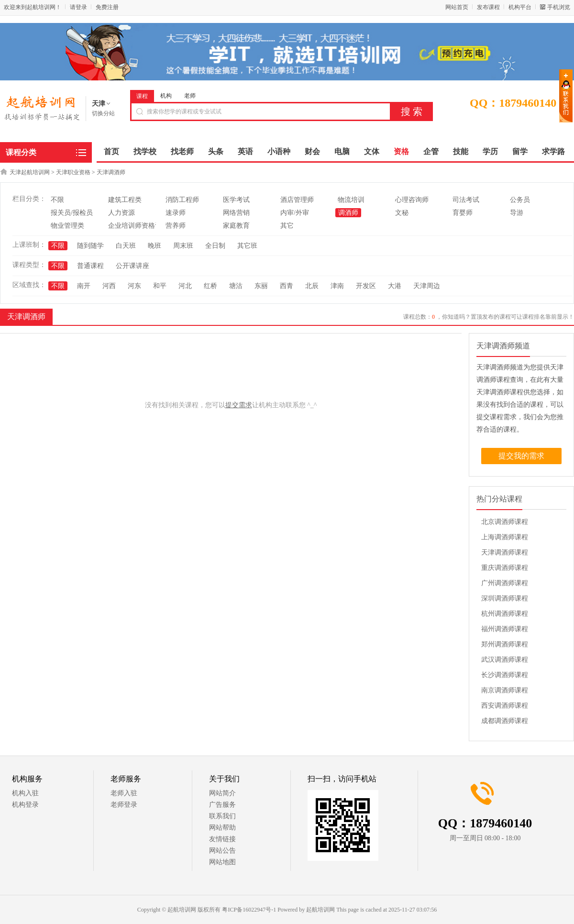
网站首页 (457, 7)
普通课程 (90, 266)
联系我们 (222, 816)
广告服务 (222, 805)
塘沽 (236, 286)
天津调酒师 (111, 172)
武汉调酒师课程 (505, 660)
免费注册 (107, 7)
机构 (166, 96)
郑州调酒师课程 (505, 644)
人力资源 (121, 213)
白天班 (126, 246)
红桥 (210, 286)
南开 (84, 286)
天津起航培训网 (30, 172)
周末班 (183, 246)
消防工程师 (182, 200)
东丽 (261, 286)
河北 (185, 286)
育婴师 (463, 213)
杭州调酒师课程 (505, 614)
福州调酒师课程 (505, 629)
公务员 (520, 200)
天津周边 (427, 286)
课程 (142, 96)
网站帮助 (222, 828)
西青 (287, 286)
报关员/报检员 (72, 213)
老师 (190, 96)
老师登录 (124, 805)
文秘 (402, 213)
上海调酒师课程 (505, 537)
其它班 (247, 246)
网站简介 (222, 793)
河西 (109, 286)
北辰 (312, 286)
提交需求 (239, 405)
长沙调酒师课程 (505, 675)
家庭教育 (236, 226)
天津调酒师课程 (505, 552)
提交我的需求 (521, 456)
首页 (111, 151)
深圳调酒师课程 (505, 598)
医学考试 (236, 200)
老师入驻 (124, 793)
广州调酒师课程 (505, 583)
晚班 (155, 246)
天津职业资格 (73, 172)
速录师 (176, 213)
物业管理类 (67, 226)
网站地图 (222, 862)
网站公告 (222, 851)
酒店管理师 (297, 200)
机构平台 (520, 7)
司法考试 (466, 200)
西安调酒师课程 (505, 706)
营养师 (176, 226)
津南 (337, 286)
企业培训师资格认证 (138, 226)
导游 (517, 213)
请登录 (78, 7)
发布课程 (488, 7)
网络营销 (236, 213)
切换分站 (103, 113)
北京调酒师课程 (505, 522)
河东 (134, 286)
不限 (57, 200)
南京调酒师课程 (505, 690)
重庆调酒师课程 (505, 568)
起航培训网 (320, 910)
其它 (287, 226)
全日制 (215, 246)
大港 (395, 286)
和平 (160, 286)
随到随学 (90, 246)
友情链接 (222, 839)
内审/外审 (295, 213)
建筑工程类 (125, 200)
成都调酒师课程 (505, 721)
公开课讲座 (132, 266)
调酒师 (348, 213)
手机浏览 (559, 7)
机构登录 (25, 805)
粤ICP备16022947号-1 (249, 910)
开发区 (366, 286)
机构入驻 (25, 793)
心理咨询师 (412, 200)
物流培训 (351, 200)
